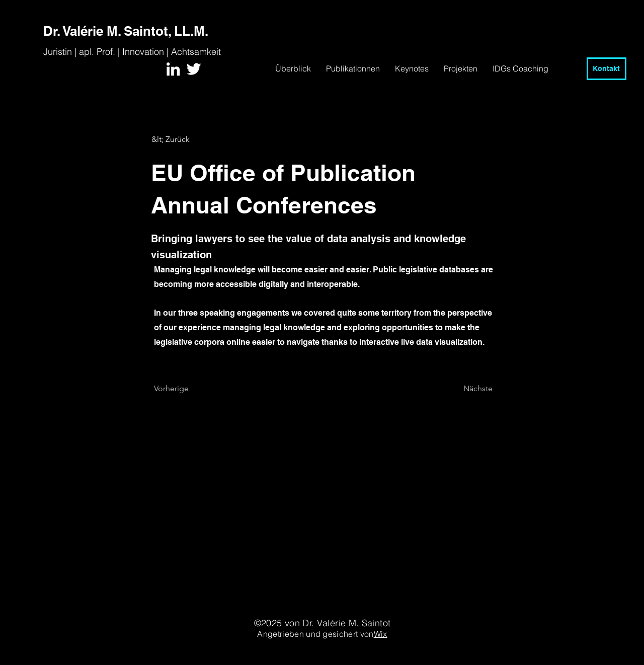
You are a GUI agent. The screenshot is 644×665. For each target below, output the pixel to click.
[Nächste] (467, 389)
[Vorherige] (187, 389)
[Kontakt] (607, 69)
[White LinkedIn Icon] (173, 69)
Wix (381, 634)
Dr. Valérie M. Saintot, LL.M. (126, 31)
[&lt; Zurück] (185, 139)
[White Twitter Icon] (194, 69)
